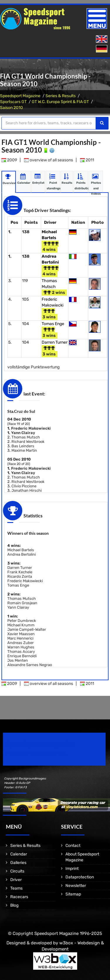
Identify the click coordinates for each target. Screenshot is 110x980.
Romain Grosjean (22, 603)
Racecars (19, 897)
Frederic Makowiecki (31, 428)
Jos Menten (18, 660)
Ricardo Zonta (20, 576)
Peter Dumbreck (22, 621)
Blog (14, 905)
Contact (73, 846)
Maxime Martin (24, 450)
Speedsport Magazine (20, 96)
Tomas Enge (53, 324)
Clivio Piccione (24, 486)
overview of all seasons (49, 160)
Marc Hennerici (20, 638)
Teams (16, 888)
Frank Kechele (20, 572)
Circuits (17, 871)
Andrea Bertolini (22, 554)
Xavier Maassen (21, 634)
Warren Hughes (21, 647)
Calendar (19, 854)
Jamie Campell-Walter (27, 629)
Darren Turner (55, 342)
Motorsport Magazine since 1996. (36, 753)
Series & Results (61, 96)
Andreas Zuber (21, 643)
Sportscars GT (13, 102)
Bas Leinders (23, 446)
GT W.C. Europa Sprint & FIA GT (60, 102)
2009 (9, 160)
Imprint (72, 869)
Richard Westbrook (28, 442)
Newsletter (76, 886)
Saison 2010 (11, 108)
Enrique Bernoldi (22, 656)
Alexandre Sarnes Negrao (30, 665)
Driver (16, 880)
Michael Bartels (21, 550)
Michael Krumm (21, 625)
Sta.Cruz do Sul (21, 411)
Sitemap (73, 894)
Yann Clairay (23, 433)
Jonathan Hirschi (27, 490)
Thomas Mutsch (26, 437)
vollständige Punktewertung (33, 367)
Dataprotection (80, 877)
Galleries (18, 863)
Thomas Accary (21, 652)
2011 (87, 160)
